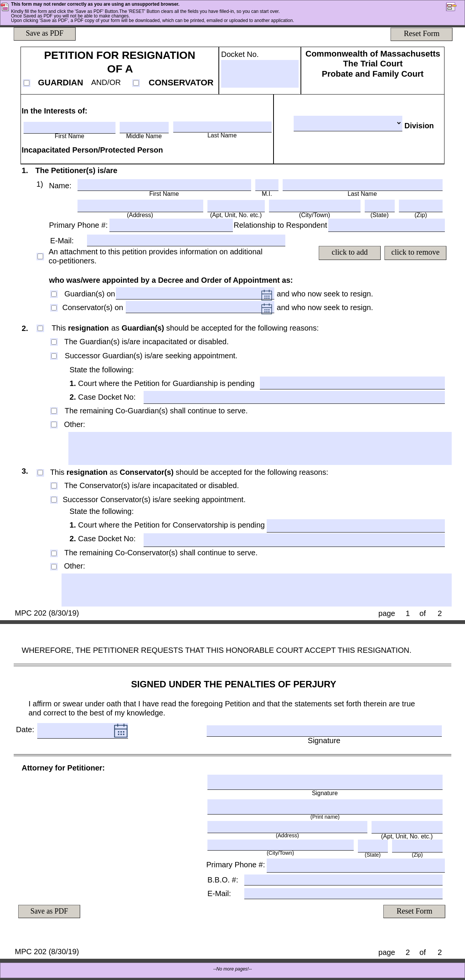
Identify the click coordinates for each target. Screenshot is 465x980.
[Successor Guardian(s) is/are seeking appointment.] (54, 356)
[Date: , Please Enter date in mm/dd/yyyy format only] (75, 731)
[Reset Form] (421, 34)
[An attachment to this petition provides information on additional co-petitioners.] (40, 256)
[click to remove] (415, 253)
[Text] (41, 185)
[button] (455, 8)
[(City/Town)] (315, 206)
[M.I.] (267, 185)
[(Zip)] (421, 206)
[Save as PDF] (45, 34)
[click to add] (350, 253)
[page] (408, 613)
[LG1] (260, 448)
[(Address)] (140, 206)
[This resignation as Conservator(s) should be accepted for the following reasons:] (40, 473)
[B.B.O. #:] (343, 880)
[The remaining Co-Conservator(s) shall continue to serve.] (54, 553)
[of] (440, 613)
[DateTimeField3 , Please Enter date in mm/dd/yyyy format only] (194, 308)
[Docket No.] (260, 74)
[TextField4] (171, 225)
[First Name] (69, 127)
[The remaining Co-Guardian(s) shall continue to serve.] (54, 411)
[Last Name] (222, 127)
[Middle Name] (144, 127)
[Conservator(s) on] (54, 308)
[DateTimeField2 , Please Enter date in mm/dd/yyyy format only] (189, 294)
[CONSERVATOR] (136, 83)
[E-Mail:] (186, 240)
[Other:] (54, 424)
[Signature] (324, 731)
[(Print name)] (325, 807)
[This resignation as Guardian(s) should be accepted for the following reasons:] (40, 328)
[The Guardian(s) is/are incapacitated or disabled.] (54, 342)
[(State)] (380, 206)
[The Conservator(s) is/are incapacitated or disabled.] (54, 485)
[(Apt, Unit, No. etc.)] (236, 206)
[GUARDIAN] (27, 83)
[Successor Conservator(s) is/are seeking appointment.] (54, 499)
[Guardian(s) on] (54, 294)
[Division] (348, 123)
